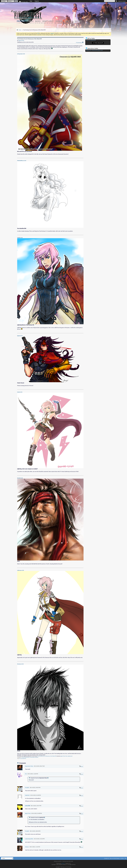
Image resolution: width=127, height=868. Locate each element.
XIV (47, 23)
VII (27, 23)
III (20, 23)
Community (32, 757)
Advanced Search (122, 1)
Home (20, 30)
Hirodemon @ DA (20, 664)
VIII (30, 23)
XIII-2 (44, 23)
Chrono (60, 23)
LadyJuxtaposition (29, 839)
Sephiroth (27, 795)
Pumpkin (27, 787)
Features (37, 757)
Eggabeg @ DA (20, 336)
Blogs (38, 21)
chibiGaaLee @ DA (21, 570)
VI (25, 23)
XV (50, 23)
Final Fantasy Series (26, 757)
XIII (42, 23)
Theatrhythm (67, 23)
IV (21, 23)
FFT (52, 23)
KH (55, 23)
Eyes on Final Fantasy (115, 858)
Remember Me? (24, 2)
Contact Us (107, 858)
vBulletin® (63, 863)
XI (38, 23)
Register (37, 1)
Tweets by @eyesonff (91, 40)
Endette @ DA (20, 392)
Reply (81, 767)
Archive (122, 858)
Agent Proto (63, 756)
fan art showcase (23, 758)
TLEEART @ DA (20, 238)
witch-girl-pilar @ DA (21, 54)
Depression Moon (29, 766)
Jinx (26, 774)
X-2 (35, 23)
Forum (30, 21)
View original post (69, 756)
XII (39, 23)
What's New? (48, 21)
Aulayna (27, 847)
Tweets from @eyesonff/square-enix (94, 50)
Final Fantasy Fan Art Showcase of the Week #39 (47, 756)
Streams (59, 21)
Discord (78, 21)
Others (74, 23)
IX (32, 23)
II (18, 23)
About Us (69, 21)
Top (125, 858)
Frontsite (21, 21)
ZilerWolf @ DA (20, 478)
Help (31, 1)
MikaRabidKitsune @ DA (22, 161)
